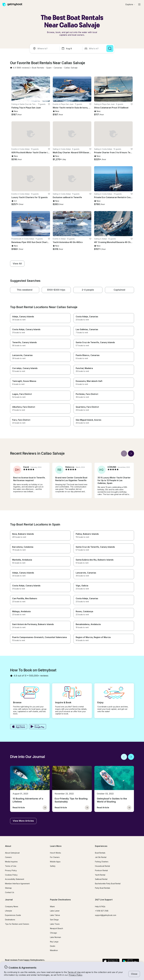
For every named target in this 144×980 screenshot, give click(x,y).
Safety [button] (53, 866)
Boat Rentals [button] (100, 853)
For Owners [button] (55, 857)
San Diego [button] (54, 920)
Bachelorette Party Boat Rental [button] (108, 884)
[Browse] (130, 4)
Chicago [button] (53, 933)
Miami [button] (52, 906)
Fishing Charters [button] (102, 862)
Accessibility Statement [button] (15, 879)
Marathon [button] (54, 950)
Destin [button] (53, 946)
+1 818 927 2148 (102, 911)
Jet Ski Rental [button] (101, 857)
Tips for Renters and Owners (17, 924)
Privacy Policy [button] (75, 975)
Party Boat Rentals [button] (103, 888)
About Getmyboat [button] (12, 853)
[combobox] (45, 49)
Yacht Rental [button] (100, 875)
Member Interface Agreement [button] (17, 884)
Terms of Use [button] (74, 972)
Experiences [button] (101, 846)
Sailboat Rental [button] (101, 879)
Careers (8, 857)
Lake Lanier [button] (55, 911)
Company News (12, 906)
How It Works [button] (55, 853)
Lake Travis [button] (55, 924)
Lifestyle (9, 911)
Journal (9, 900)
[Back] (124, 454)
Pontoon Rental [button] (101, 870)
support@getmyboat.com (106, 915)
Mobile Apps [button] (55, 862)
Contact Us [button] (10, 892)
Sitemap (8, 888)
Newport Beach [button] (57, 928)
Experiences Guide (13, 915)
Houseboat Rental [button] (102, 866)
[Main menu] (139, 4)
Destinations (10, 920)
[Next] (131, 454)
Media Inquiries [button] (11, 862)
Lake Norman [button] (55, 937)
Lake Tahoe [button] (55, 915)
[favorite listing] (49, 104)
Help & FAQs (100, 906)
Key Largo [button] (54, 942)
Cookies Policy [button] (11, 875)
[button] (38, 68)
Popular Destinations (60, 900)
